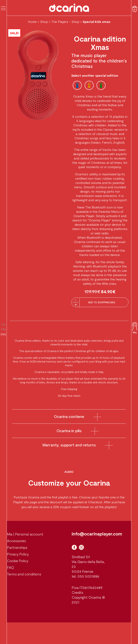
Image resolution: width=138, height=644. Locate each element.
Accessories (16, 541)
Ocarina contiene (69, 416)
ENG (3, 334)
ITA (3, 325)
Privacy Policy (18, 554)
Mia (135, 332)
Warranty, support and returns (69, 445)
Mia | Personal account (25, 534)
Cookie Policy (18, 561)
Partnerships (17, 547)
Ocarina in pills (69, 431)
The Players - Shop (65, 22)
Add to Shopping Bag (102, 302)
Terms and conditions (24, 574)
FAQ (11, 567)
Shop (44, 22)
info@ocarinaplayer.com (97, 534)
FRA (3, 329)
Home (32, 22)
